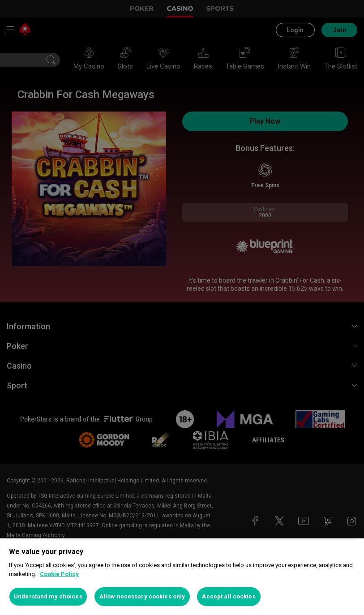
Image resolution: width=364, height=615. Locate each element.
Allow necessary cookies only (142, 596)
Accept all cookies (229, 596)
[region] (182, 577)
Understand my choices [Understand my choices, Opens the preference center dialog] (48, 596)
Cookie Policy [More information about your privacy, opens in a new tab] (59, 574)
